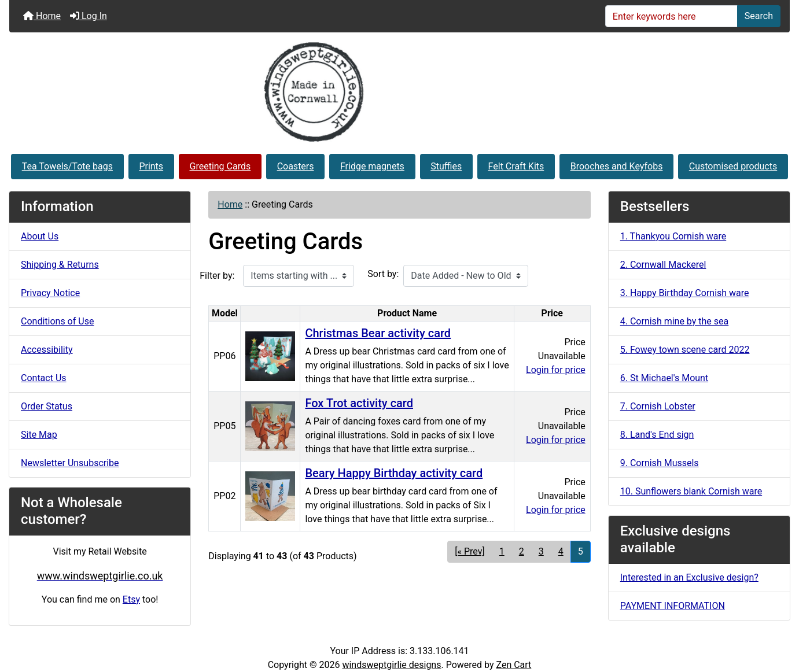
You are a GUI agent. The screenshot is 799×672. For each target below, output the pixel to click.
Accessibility (47, 350)
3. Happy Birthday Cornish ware (685, 293)
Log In (89, 16)
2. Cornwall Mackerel (663, 265)
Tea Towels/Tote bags (67, 166)
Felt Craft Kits (516, 166)
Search (759, 16)
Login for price (556, 370)
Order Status (47, 406)
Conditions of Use (57, 321)
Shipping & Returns (60, 265)
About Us (40, 236)
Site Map (39, 435)
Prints (151, 166)
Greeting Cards (220, 166)
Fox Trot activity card (359, 403)
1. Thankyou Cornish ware (673, 236)
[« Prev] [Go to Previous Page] (470, 551)
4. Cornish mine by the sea (675, 321)
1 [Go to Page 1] (502, 551)
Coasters (296, 166)
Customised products (733, 166)
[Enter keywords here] (671, 16)
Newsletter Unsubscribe (70, 463)
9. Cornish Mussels (660, 463)
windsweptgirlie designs (391, 665)
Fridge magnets (372, 166)
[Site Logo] (400, 92)
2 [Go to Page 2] (522, 551)
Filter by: (217, 276)
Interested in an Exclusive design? (689, 577)
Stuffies (446, 166)
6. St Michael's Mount (664, 378)
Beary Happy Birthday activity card (394, 473)
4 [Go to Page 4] (561, 551)
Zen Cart (513, 665)
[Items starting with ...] (299, 276)
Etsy (131, 599)
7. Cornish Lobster (658, 406)
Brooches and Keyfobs (617, 166)
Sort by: (383, 274)
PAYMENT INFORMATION (673, 606)
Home (42, 16)
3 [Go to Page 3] (541, 551)
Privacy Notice (50, 293)
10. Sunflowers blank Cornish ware (691, 491)
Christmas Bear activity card (378, 333)
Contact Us (44, 378)
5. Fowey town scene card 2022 (685, 350)
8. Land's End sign (657, 435)
